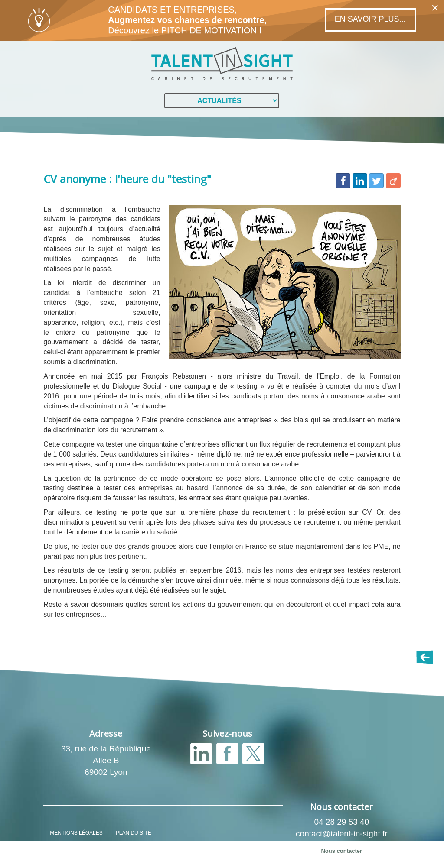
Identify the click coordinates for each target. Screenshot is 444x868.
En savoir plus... (370, 19)
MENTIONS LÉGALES (76, 833)
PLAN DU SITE (134, 833)
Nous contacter (341, 851)
